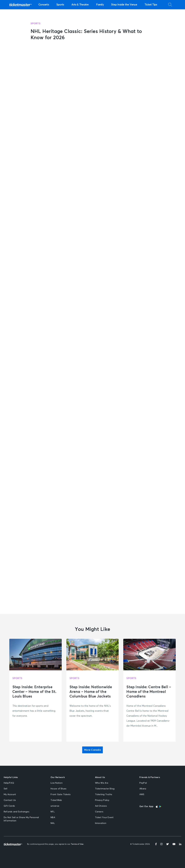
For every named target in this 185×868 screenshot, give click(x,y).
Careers (99, 812)
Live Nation (57, 783)
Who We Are (102, 783)
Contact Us (10, 800)
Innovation (101, 823)
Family (100, 5)
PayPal (143, 783)
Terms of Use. (77, 844)
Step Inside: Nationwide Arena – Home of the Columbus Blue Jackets (91, 692)
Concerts (44, 5)
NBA (53, 817)
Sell (6, 789)
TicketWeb (56, 800)
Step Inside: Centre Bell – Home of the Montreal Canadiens (149, 692)
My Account (10, 794)
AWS (142, 794)
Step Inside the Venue (124, 5)
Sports (60, 5)
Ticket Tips (151, 5)
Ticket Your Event (104, 817)
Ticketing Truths (104, 794)
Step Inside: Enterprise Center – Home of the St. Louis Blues (34, 692)
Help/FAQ (9, 783)
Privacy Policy (102, 800)
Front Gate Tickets (61, 794)
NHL (53, 823)
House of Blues (58, 789)
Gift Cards (9, 806)
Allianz (143, 789)
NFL (53, 812)
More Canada (92, 750)
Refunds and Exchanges (17, 812)
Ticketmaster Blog (105, 789)
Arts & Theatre (80, 5)
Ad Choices (101, 806)
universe (55, 806)
